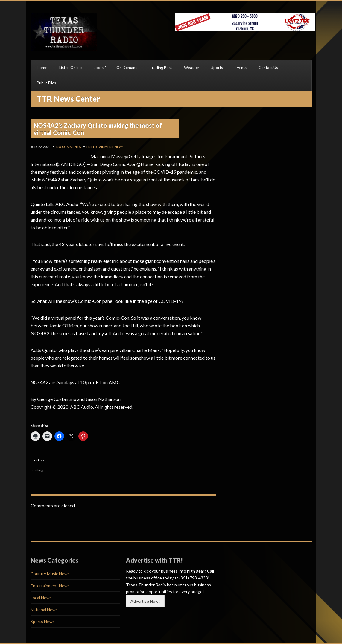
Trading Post (161, 68)
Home (42, 68)
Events (241, 68)
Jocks (99, 68)
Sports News (43, 621)
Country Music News (50, 574)
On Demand (127, 68)
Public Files (46, 83)
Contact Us (268, 68)
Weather (192, 68)
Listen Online (70, 68)
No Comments (69, 147)
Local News (41, 598)
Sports (217, 68)
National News (44, 609)
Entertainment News (105, 147)
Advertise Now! (145, 601)
